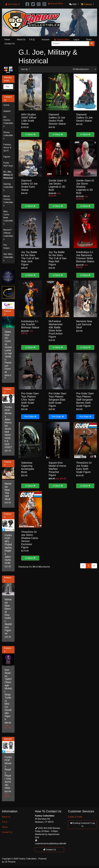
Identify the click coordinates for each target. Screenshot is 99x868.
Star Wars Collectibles (8, 257)
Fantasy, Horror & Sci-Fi (7, 148)
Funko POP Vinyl (8, 164)
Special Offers (62, 40)
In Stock (30, 134)
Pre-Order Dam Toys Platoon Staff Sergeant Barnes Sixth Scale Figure (85, 400)
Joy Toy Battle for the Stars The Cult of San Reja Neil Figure (58, 258)
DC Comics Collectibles (8, 122)
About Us (21, 40)
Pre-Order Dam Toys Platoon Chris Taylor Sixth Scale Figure (30, 400)
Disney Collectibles (8, 135)
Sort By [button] (25, 69)
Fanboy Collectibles (28, 859)
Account (46, 40)
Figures (7, 157)
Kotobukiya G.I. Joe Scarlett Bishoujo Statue (30, 324)
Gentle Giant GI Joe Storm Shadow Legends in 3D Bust (85, 187)
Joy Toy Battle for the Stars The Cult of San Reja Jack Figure (30, 258)
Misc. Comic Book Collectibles (8, 218)
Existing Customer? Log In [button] (82, 825)
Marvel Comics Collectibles (8, 201)
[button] (12, 4)
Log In (76, 40)
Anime (6, 105)
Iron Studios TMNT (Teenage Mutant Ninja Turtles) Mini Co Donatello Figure (8, 695)
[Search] (70, 44)
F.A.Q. (32, 40)
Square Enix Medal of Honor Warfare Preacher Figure (57, 469)
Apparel (7, 111)
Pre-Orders (7, 247)
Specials (8, 739)
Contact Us (10, 44)
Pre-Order (30, 417)
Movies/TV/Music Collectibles (8, 234)
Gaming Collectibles (8, 187)
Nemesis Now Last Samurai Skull (84, 324)
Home (7, 40)
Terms (89, 40)
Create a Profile (75, 817)
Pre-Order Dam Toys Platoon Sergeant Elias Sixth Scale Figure (57, 400)
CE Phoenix (10, 862)
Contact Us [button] (49, 850)
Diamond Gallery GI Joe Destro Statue (84, 118)
